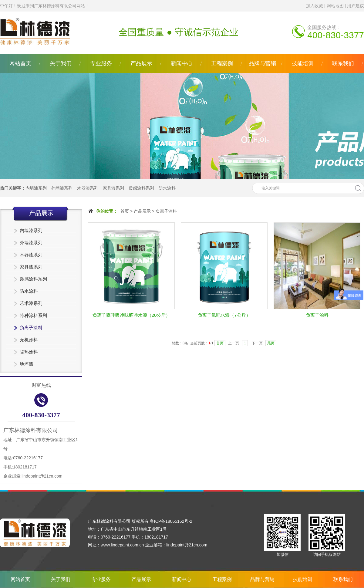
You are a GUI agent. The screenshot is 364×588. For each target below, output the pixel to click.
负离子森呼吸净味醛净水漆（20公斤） (131, 315)
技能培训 (303, 63)
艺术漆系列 (31, 303)
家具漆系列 (113, 188)
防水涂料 (167, 188)
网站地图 (335, 6)
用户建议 (356, 6)
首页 (125, 211)
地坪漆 (27, 364)
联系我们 (343, 63)
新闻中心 (182, 63)
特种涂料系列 (33, 315)
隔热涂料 (29, 352)
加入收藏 (315, 6)
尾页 (271, 343)
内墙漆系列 (36, 188)
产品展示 (141, 63)
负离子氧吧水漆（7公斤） (224, 315)
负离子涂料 (31, 328)
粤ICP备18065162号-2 (171, 521)
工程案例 (222, 63)
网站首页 (20, 63)
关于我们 (61, 63)
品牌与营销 (262, 63)
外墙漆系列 (62, 188)
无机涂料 (29, 340)
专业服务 (101, 63)
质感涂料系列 (141, 188)
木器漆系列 (88, 188)
